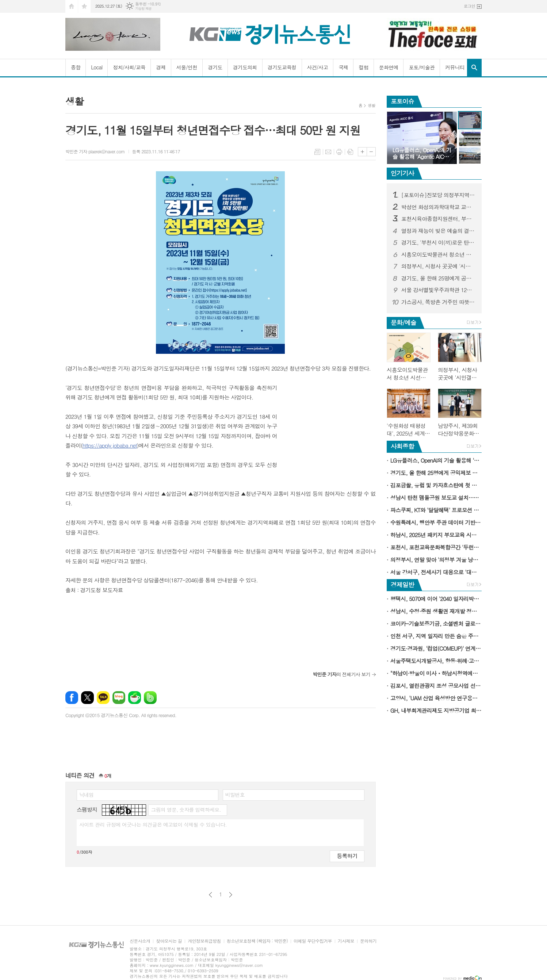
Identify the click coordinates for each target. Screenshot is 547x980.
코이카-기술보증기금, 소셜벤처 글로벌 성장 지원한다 (436, 623)
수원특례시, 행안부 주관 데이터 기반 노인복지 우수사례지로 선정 (436, 522)
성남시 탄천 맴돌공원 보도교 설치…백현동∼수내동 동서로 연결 (436, 497)
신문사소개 (140, 941)
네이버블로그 (119, 698)
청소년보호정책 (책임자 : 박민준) (257, 941)
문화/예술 (403, 322)
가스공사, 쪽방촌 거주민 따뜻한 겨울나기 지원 (439, 302)
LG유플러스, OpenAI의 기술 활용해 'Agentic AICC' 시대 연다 (436, 460)
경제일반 (402, 585)
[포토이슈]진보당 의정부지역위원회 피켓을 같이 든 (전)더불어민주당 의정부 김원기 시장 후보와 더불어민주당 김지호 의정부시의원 (439, 195)
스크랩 (350, 152)
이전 (211, 895)
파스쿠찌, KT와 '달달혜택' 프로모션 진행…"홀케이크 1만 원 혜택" (436, 510)
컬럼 (363, 67)
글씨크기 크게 (362, 152)
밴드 (150, 698)
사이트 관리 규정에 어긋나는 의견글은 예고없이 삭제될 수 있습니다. (153, 824)
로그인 (469, 6)
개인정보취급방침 (204, 941)
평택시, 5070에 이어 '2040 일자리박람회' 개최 (436, 599)
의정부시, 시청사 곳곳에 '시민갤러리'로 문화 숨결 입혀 (439, 266)
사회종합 (402, 446)
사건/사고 (318, 67)
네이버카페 (135, 698)
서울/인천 (187, 67)
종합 (76, 67)
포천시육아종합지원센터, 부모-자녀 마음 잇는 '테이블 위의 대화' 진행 (439, 219)
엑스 (87, 698)
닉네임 (86, 795)
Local (97, 67)
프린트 (339, 152)
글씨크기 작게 (371, 152)
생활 (372, 105)
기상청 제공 (143, 9)
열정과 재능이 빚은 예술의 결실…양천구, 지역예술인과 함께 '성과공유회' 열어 (439, 231)
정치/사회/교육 (129, 67)
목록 (317, 152)
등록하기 (347, 856)
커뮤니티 (455, 67)
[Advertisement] (330, 429)
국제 (343, 67)
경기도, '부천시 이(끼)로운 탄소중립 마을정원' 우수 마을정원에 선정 (439, 242)
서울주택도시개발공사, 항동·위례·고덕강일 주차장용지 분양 (436, 661)
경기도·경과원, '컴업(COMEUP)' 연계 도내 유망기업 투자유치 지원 (436, 648)
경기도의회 (245, 67)
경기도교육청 (282, 67)
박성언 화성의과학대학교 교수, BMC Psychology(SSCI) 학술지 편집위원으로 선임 (439, 207)
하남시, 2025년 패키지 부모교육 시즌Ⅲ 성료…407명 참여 (436, 535)
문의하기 (368, 941)
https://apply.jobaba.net (110, 445)
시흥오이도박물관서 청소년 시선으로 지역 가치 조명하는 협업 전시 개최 (439, 254)
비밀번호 (235, 795)
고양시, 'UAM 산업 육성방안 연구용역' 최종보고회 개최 (436, 698)
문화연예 (389, 67)
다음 (231, 895)
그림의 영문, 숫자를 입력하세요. (186, 809)
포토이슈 (402, 101)
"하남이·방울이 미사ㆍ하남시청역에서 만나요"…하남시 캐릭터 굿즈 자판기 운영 (436, 673)
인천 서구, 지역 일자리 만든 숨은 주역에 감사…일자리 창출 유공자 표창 (436, 636)
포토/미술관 (422, 67)
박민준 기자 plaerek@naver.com (95, 151)
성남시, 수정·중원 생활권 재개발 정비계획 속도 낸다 (436, 611)
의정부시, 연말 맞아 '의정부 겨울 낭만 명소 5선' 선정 (436, 560)
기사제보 (346, 941)
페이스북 (72, 698)
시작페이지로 (72, 6)
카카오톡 (103, 698)
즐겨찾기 (84, 6)
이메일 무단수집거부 (313, 941)
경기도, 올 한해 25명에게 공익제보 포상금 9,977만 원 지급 (439, 278)
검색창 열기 (474, 68)
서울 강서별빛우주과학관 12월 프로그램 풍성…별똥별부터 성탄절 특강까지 (439, 290)
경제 (161, 67)
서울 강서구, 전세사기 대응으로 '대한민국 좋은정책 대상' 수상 (436, 572)
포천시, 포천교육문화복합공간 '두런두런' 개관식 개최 (436, 547)
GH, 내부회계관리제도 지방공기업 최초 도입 (436, 710)
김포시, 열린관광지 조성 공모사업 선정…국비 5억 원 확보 (436, 686)
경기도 (215, 67)
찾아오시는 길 (169, 941)
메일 (328, 152)
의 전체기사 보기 (341, 674)
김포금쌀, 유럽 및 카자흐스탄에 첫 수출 (436, 485)
